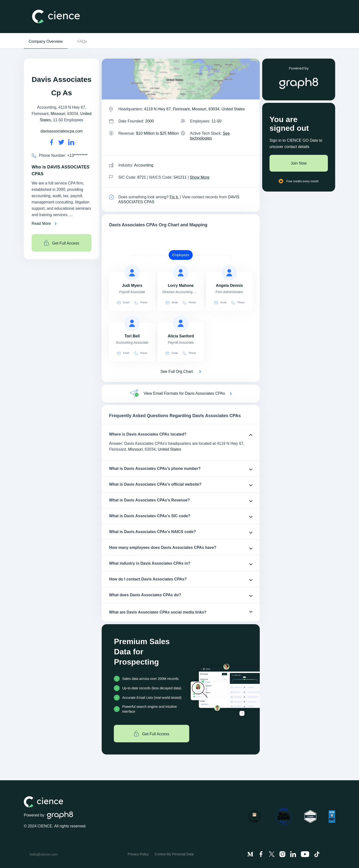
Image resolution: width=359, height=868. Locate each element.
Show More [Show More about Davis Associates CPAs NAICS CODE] (200, 177)
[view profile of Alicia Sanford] (181, 323)
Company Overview (46, 41)
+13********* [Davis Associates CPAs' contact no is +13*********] (77, 155)
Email (123, 302)
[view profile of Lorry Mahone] (181, 273)
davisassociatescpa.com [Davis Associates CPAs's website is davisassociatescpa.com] (61, 131)
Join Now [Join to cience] (299, 163)
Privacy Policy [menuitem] (138, 854)
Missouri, (136, 449)
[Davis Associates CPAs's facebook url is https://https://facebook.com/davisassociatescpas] (52, 142)
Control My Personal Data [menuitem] (174, 854)
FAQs (82, 41)
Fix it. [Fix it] (174, 197)
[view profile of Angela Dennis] (229, 273)
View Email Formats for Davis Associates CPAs (184, 393)
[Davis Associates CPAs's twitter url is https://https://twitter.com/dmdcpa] (61, 142)
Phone (141, 302)
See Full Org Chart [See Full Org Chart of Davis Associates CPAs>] (177, 372)
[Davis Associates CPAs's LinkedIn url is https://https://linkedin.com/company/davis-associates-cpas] (71, 142)
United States (170, 449)
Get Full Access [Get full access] (62, 243)
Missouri (58, 114)
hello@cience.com (44, 854)
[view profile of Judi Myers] (132, 273)
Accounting (144, 165)
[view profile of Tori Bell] (132, 323)
